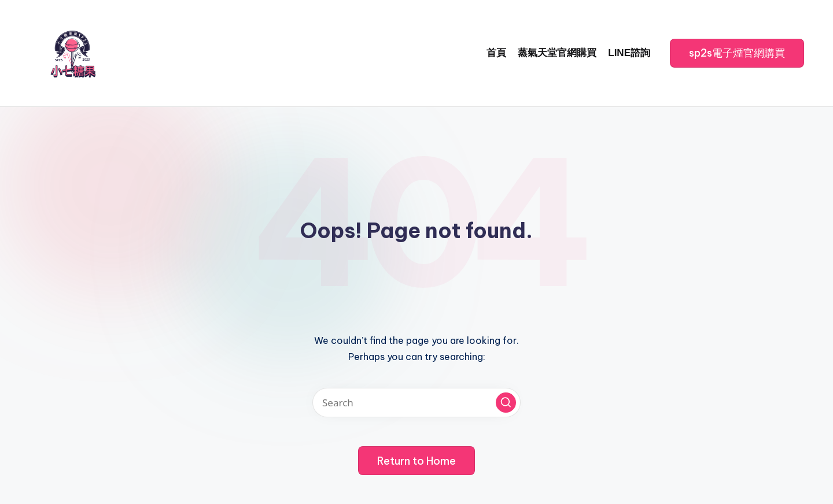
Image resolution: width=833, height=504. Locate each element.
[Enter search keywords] (417, 403)
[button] (737, 53)
